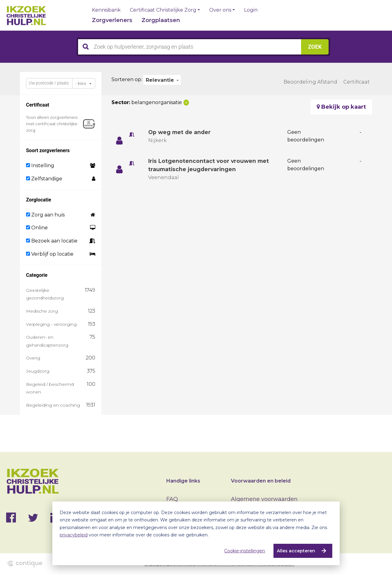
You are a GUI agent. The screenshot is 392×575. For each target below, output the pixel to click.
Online (37, 228)
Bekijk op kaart (341, 107)
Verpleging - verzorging (51, 324)
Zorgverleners (112, 20)
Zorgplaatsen (161, 20)
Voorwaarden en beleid (261, 481)
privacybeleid (74, 535)
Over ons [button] (220, 10)
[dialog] (196, 533)
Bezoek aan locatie (52, 241)
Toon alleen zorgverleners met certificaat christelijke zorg (52, 124)
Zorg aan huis (45, 215)
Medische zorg (42, 311)
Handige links (183, 481)
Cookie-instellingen (245, 551)
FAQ (172, 499)
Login (251, 10)
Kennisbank (106, 10)
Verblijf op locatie (50, 254)
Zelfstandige (44, 179)
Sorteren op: (127, 79)
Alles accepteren (296, 551)
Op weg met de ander (180, 132)
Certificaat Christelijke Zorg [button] (163, 10)
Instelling (40, 165)
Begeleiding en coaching (53, 405)
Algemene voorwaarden (264, 499)
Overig (33, 358)
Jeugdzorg (38, 371)
